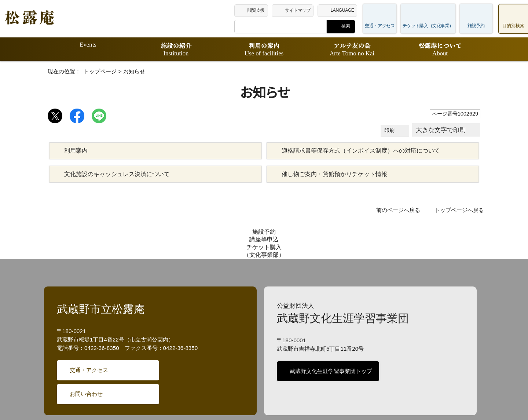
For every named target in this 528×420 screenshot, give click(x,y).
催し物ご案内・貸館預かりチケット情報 (330, 174)
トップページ (95, 72)
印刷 (390, 130)
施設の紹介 (176, 49)
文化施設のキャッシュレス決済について (113, 174)
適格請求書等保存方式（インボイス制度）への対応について (355, 151)
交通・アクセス (387, 26)
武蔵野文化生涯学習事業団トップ (330, 334)
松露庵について (440, 49)
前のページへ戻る (403, 210)
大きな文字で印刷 (441, 130)
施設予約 (476, 26)
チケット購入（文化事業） (432, 26)
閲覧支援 (264, 10)
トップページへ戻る (461, 210)
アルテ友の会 (352, 49)
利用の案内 (264, 49)
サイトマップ (307, 10)
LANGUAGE (351, 10)
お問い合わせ (86, 357)
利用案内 (76, 151)
